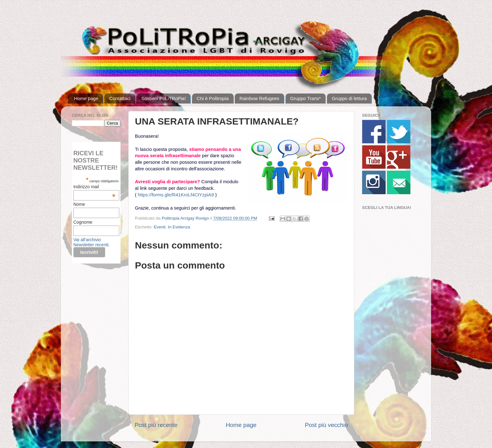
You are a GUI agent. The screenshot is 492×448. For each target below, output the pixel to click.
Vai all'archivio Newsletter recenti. (92, 242)
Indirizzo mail (94, 187)
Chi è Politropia (213, 98)
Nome (79, 204)
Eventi (160, 227)
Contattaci (120, 98)
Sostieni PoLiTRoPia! (163, 98)
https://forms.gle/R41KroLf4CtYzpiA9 (176, 195)
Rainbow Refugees (259, 98)
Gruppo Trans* (306, 98)
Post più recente (156, 425)
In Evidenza (179, 227)
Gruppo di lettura (349, 98)
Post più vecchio (326, 425)
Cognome (83, 222)
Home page (86, 98)
